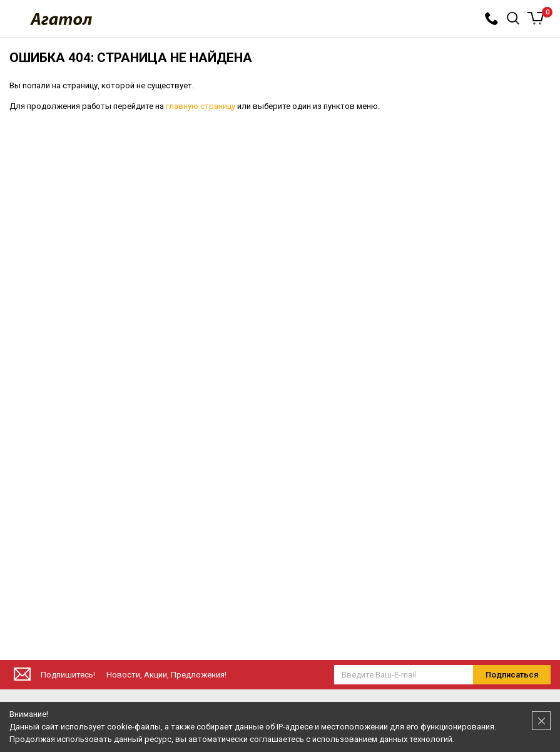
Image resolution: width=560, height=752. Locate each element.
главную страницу (201, 106)
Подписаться (512, 675)
